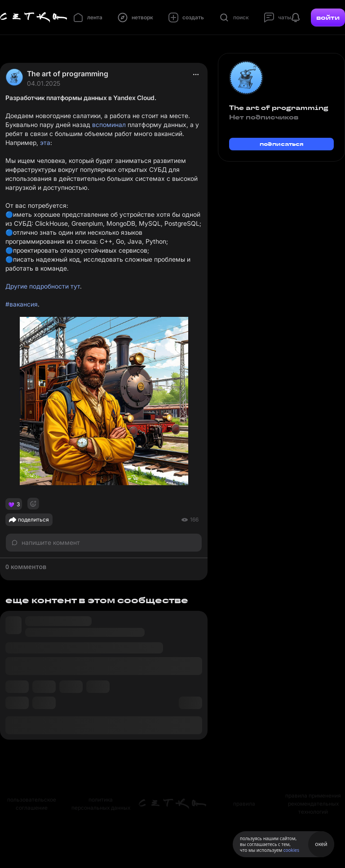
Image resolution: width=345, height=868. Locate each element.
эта (45, 142)
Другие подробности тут (43, 286)
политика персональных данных (101, 804)
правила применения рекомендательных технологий (313, 804)
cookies (291, 850)
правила (244, 804)
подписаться (282, 144)
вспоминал (109, 125)
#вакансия (22, 304)
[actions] (196, 75)
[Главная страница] (34, 18)
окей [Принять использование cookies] (321, 844)
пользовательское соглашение (32, 804)
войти (328, 18)
